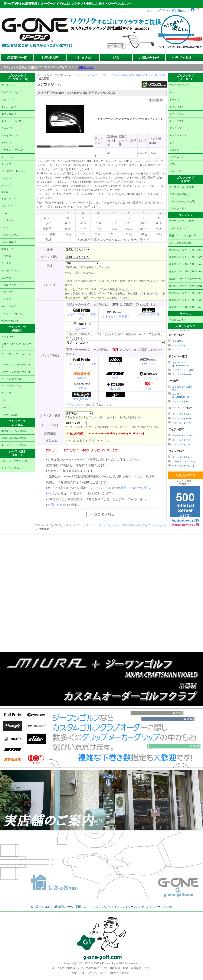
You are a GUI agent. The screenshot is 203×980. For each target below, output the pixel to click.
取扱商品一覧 (17, 58)
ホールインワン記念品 (14, 431)
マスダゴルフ (9, 242)
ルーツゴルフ (9, 306)
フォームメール (100, 488)
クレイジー (7, 164)
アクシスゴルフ (10, 100)
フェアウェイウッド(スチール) (16, 345)
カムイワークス (10, 135)
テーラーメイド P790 (183, 435)
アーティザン (9, 85)
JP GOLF (6, 185)
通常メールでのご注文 (136, 488)
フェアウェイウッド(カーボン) (16, 356)
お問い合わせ (149, 58)
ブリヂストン (177, 157)
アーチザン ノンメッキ (184, 462)
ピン (172, 143)
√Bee (115, 399)
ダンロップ (175, 128)
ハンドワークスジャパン (15, 461)
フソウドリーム (10, 235)
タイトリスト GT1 (181, 402)
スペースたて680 (10, 468)
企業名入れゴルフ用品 (14, 438)
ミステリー (7, 263)
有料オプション (77, 405)
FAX (49, 493)
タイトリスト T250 (182, 445)
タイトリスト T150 (182, 440)
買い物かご (180, 10)
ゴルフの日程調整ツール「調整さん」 (67, 907)
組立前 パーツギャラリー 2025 (186, 257)
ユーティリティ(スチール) (16, 365)
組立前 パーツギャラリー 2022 (186, 279)
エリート (115, 364)
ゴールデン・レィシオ (14, 171)
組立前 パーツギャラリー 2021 (186, 286)
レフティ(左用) (10, 415)
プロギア (174, 150)
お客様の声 (50, 58)
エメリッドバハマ (11, 121)
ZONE (5, 213)
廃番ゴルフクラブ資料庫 (183, 236)
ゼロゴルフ (7, 206)
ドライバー (7, 337)
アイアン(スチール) (12, 379)
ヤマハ (173, 164)
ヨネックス (7, 292)
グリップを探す (178, 209)
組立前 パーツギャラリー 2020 (186, 293)
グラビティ (7, 157)
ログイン (162, 10)
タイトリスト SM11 (182, 457)
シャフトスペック (179, 228)
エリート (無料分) (148, 314)
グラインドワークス (12, 150)
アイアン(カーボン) (12, 386)
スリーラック (9, 199)
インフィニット (10, 107)
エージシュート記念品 (14, 445)
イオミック (149, 364)
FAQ (116, 57)
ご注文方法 (83, 58)
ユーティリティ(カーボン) (16, 372)
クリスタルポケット (105, 907)
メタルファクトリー (12, 285)
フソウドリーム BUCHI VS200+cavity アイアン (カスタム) (133, 75)
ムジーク (6, 278)
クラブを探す (182, 58)
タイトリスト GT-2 (182, 414)
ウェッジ (6, 393)
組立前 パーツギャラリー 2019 (186, 300)
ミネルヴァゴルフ (11, 271)
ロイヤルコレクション (14, 314)
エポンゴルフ (9, 114)
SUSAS (82, 378)
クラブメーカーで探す (182, 187)
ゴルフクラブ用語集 (180, 243)
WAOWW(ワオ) (10, 321)
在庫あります (86, 67)
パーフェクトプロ (149, 378)
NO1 (148, 389)
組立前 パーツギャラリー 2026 (186, 250)
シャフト (6, 408)
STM (115, 378)
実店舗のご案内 (178, 320)
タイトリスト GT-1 (182, 374)
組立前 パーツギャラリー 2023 (186, 272)
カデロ (82, 388)
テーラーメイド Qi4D (183, 370)
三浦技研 (6, 256)
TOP (150, 10)
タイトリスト (177, 121)
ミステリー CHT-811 (182, 423)
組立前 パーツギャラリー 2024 (186, 264)
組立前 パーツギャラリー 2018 (186, 307)
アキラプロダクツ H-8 (183, 466)
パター (5, 400)
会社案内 (36, 907)
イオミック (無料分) (115, 317)
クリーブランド (178, 114)
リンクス (6, 299)
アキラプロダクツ (11, 92)
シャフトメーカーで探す (183, 202)
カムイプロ (7, 128)
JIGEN (5, 192)
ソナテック (7, 220)
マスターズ (7, 249)
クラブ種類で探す (179, 194)
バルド (5, 228)
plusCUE (115, 389)
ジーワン (6, 178)
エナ (172, 92)
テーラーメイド (178, 135)
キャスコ (6, 143)
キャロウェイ (177, 107)
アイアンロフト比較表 (182, 221)
